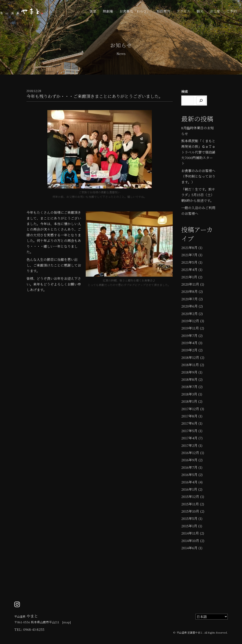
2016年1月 (189, 489)
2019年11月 (190, 328)
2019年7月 (189, 336)
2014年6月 (189, 548)
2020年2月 (189, 314)
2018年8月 (189, 379)
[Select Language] (212, 617)
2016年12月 (190, 453)
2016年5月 (189, 475)
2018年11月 (190, 365)
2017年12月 (190, 409)
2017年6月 (189, 423)
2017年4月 (189, 438)
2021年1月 (189, 277)
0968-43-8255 (34, 629)
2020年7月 (189, 299)
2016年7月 (189, 467)
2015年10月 (190, 511)
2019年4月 (189, 343)
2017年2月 (189, 445)
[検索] (201, 101)
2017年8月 (189, 416)
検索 (185, 91)
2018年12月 (190, 357)
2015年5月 (189, 518)
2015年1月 (189, 526)
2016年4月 (189, 482)
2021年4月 (189, 270)
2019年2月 (189, 350)
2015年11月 (190, 504)
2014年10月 (190, 541)
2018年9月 (189, 372)
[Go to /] (67, 620)
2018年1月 (189, 401)
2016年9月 (189, 460)
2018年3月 (189, 394)
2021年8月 (189, 248)
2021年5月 (189, 262)
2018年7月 (189, 387)
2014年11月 (190, 533)
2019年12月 (190, 321)
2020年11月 (190, 284)
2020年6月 (189, 306)
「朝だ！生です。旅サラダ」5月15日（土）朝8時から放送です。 (198, 195)
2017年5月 (189, 431)
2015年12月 (190, 497)
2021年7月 (189, 255)
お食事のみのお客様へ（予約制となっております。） (198, 176)
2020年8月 (189, 291)
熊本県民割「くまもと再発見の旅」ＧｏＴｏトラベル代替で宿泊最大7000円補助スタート (198, 152)
